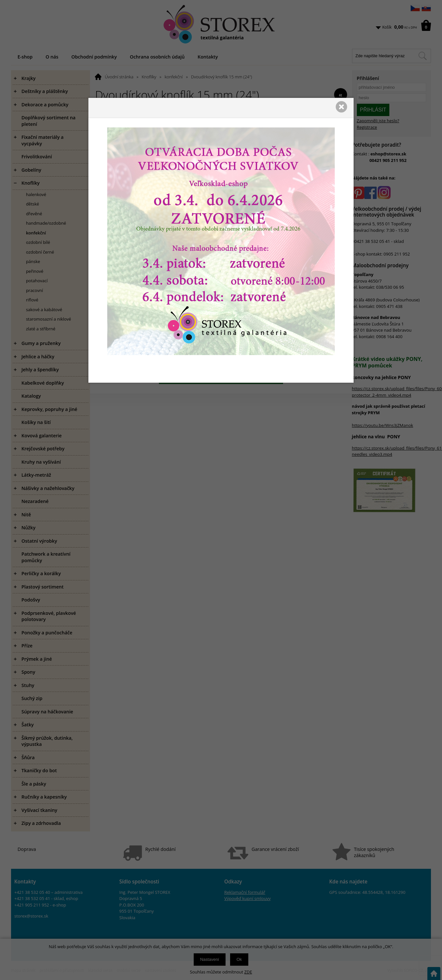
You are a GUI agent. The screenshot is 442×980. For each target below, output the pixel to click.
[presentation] (221, 490)
